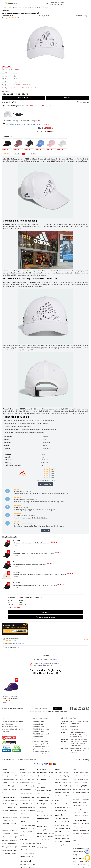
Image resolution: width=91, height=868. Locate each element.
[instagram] (75, 708)
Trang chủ (5, 8)
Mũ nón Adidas (17, 8)
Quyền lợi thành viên (37, 749)
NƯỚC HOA (41, 784)
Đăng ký (55, 659)
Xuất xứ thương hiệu (13, 465)
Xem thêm (45, 531)
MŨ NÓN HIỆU (24, 840)
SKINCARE (23, 769)
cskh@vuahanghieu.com (78, 732)
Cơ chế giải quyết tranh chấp (40, 741)
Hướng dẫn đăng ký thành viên (40, 746)
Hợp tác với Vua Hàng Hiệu (10, 727)
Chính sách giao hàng (38, 727)
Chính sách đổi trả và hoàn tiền (40, 729)
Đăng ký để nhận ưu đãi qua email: (12, 708)
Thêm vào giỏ (23, 98)
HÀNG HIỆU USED (42, 848)
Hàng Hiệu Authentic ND (13, 638)
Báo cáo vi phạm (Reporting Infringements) (44, 754)
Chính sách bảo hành (38, 724)
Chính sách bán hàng (38, 722)
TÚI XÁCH (5, 769)
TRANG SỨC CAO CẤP (79, 820)
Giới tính (8, 455)
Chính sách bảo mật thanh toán (41, 734)
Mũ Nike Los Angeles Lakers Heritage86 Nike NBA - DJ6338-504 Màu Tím (11, 697)
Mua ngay (68, 98)
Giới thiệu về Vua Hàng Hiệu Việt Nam (13, 722)
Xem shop (45, 655)
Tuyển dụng (5, 732)
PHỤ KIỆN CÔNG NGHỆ (44, 769)
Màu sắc (8, 457)
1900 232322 (60, 4)
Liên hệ (4, 734)
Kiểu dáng (9, 460)
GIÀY (74, 769)
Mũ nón (48, 16)
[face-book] (71, 708)
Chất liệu (8, 463)
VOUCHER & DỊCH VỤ (26, 794)
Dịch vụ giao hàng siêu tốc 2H (40, 744)
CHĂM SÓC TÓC (42, 827)
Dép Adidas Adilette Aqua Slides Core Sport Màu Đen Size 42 (25, 124)
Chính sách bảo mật (37, 736)
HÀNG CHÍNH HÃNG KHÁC (80, 845)
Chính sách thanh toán (38, 732)
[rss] (88, 708)
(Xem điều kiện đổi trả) (18, 643)
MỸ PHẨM (58, 769)
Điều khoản (19, 759)
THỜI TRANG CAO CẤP (8, 797)
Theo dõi (85, 639)
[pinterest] (79, 708)
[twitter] (83, 708)
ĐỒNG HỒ (22, 822)
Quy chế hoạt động (7, 724)
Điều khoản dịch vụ (37, 739)
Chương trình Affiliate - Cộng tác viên (12, 729)
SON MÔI (58, 801)
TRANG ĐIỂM (59, 815)
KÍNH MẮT (40, 812)
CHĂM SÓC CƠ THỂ (25, 861)
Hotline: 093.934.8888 (45, 617)
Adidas (10, 8)
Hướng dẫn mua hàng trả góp (40, 751)
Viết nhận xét (45, 484)
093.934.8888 (59, 2)
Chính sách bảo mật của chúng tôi (58, 712)
